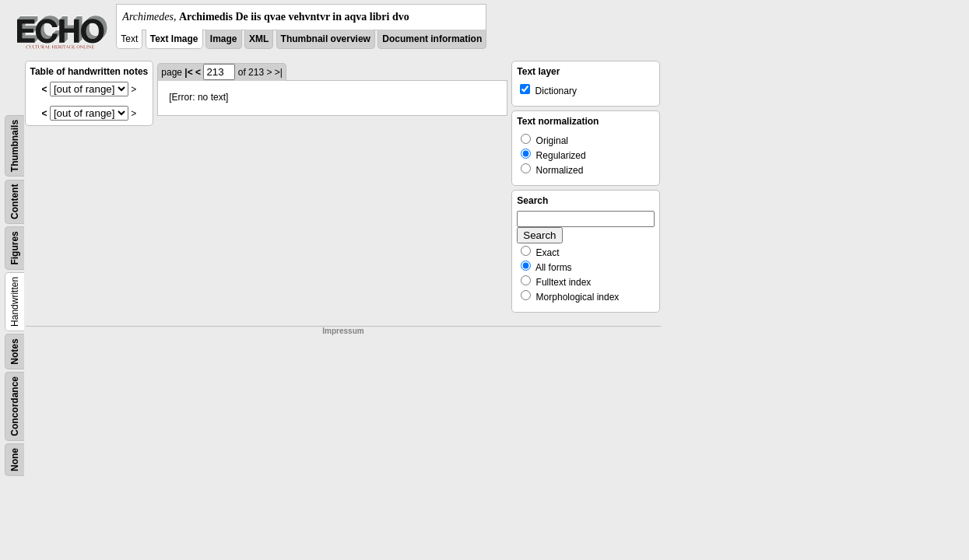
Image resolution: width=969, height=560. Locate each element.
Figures (15, 248)
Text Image (174, 39)
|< (188, 72)
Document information (432, 39)
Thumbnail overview (326, 39)
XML (259, 39)
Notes (15, 351)
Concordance (15, 406)
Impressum (343, 331)
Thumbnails (15, 146)
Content (15, 202)
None (15, 460)
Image (224, 39)
